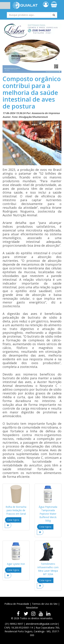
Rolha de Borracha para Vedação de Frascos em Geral (16, 510)
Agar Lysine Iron (16, 564)
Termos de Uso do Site (45, 604)
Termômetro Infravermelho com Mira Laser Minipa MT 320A (48, 569)
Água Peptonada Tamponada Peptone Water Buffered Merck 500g (48, 514)
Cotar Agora (13, 520)
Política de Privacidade (17, 604)
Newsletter (32, 608)
